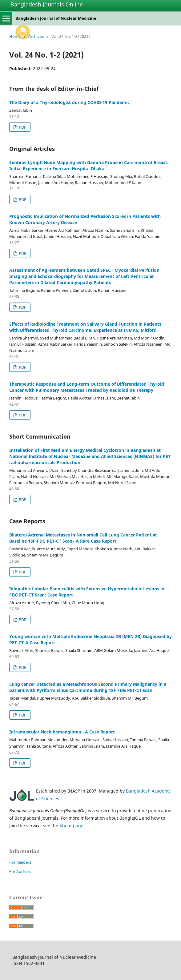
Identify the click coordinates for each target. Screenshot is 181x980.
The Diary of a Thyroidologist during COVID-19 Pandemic (69, 102)
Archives (36, 36)
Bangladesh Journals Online (47, 4)
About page (71, 826)
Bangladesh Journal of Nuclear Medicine (56, 18)
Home (15, 36)
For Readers (20, 862)
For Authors (20, 871)
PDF (22, 127)
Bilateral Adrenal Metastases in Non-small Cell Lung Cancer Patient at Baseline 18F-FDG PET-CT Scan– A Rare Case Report (83, 538)
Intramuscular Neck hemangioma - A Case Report (62, 732)
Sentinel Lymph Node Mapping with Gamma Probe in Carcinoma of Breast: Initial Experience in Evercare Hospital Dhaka (89, 165)
